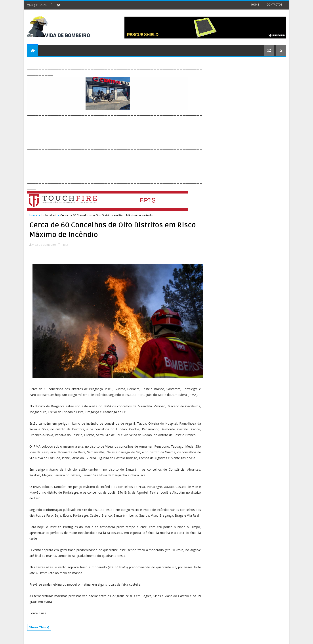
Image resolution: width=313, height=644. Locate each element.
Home (33, 215)
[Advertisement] (108, 133)
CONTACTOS (274, 5)
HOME (255, 5)
